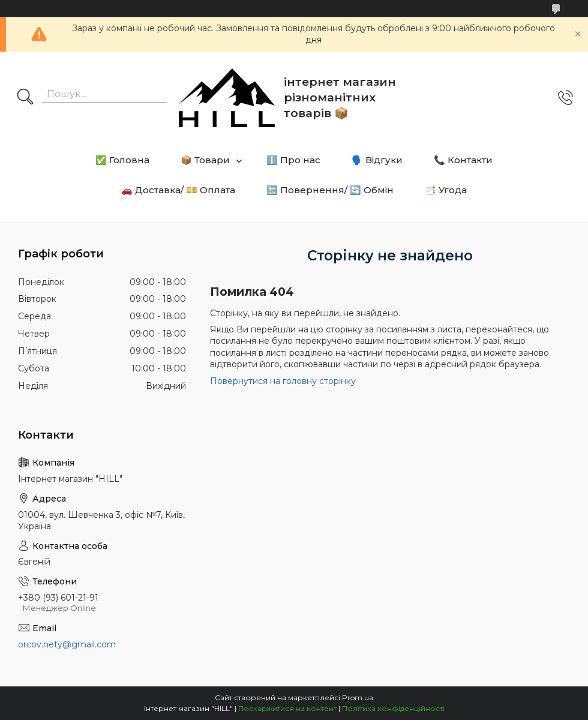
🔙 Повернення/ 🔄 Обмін (330, 190)
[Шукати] (25, 98)
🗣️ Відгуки (377, 160)
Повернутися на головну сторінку (283, 381)
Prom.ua (358, 697)
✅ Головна (122, 160)
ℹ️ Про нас (293, 160)
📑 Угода (446, 190)
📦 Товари (205, 160)
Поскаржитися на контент (287, 708)
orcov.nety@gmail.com (67, 644)
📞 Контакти (463, 160)
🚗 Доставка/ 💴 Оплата (178, 190)
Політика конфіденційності (393, 708)
